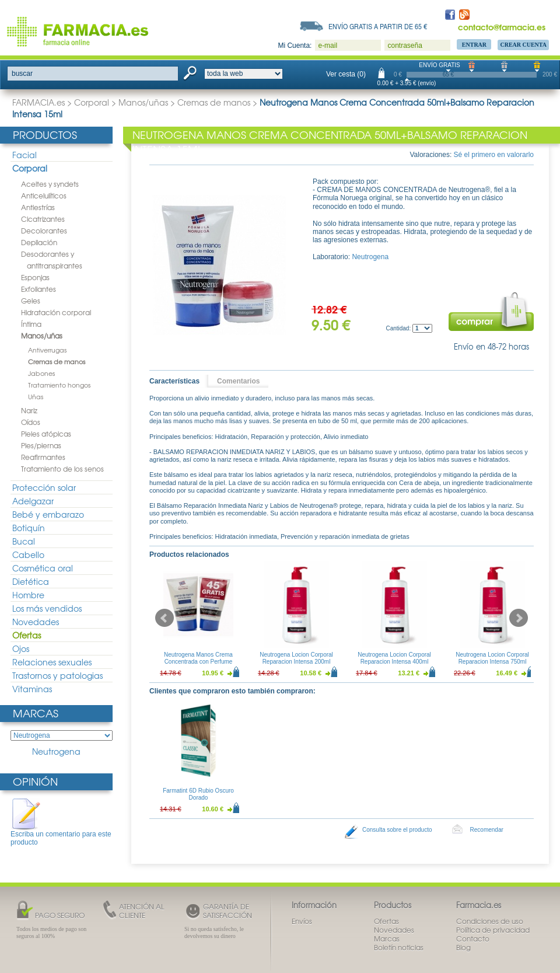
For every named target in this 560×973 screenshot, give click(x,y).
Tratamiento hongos (59, 385)
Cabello (28, 554)
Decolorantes (44, 231)
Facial (24, 155)
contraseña (405, 46)
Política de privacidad (493, 930)
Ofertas (27, 635)
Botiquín (29, 528)
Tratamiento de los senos (62, 469)
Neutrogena (56, 751)
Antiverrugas (47, 350)
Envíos (302, 921)
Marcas (36, 713)
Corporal (92, 102)
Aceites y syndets (50, 184)
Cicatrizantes (43, 219)
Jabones (41, 373)
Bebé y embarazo (48, 514)
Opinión (35, 781)
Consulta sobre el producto (397, 830)
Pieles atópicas (46, 434)
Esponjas (35, 277)
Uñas (36, 396)
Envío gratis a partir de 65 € (378, 26)
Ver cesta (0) (346, 74)
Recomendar (487, 830)
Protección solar (44, 487)
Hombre (28, 595)
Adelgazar (33, 501)
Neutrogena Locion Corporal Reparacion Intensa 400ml (394, 658)
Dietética (31, 581)
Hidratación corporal (56, 312)
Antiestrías (38, 207)
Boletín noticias (399, 947)
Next (519, 618)
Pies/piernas (41, 445)
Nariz (29, 410)
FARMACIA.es (38, 102)
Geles (31, 301)
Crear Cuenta (523, 45)
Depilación (39, 242)
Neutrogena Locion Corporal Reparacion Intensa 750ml (492, 658)
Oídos (31, 422)
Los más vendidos (47, 608)
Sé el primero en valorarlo (494, 155)
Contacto (473, 939)
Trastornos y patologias (57, 675)
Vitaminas (32, 689)
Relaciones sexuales (52, 662)
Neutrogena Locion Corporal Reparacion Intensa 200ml (296, 658)
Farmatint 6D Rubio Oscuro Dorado (198, 794)
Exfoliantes (38, 289)
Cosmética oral (43, 568)
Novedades (36, 622)
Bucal (24, 541)
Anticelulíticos (44, 196)
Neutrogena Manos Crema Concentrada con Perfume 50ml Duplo (198, 662)
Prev (164, 618)
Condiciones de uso (490, 921)
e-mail (328, 46)
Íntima (31, 324)
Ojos (21, 648)
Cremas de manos (214, 102)
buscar (22, 74)
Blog (463, 947)
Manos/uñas (143, 102)
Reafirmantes (43, 457)
